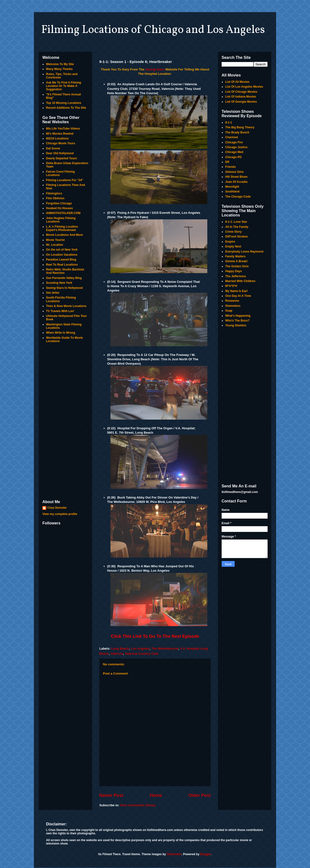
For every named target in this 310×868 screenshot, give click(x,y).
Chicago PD (233, 157)
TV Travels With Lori (60, 311)
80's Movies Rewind (60, 134)
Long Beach (120, 649)
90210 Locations (57, 138)
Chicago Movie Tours (61, 143)
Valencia (117, 654)
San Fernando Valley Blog (64, 278)
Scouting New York (59, 283)
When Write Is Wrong (61, 333)
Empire (230, 242)
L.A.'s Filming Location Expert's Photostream (62, 228)
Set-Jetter (53, 293)
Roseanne (232, 301)
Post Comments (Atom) (138, 805)
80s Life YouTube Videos (63, 129)
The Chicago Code (238, 197)
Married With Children (240, 281)
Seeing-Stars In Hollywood (64, 288)
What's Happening (238, 316)
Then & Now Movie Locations (66, 306)
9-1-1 (229, 123)
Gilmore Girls (234, 172)
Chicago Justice (236, 147)
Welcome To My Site (60, 64)
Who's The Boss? (237, 321)
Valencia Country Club (142, 654)
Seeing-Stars (155, 69)
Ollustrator (174, 854)
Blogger (205, 854)
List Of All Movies (237, 82)
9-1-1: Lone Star (236, 222)
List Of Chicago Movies (241, 92)
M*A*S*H (231, 286)
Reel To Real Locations (62, 265)
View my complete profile (60, 514)
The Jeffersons (236, 276)
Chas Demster (57, 508)
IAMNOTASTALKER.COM (63, 213)
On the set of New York (62, 250)
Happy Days (234, 271)
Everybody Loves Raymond (244, 252)
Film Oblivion (55, 198)
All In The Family (237, 227)
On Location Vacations (62, 255)
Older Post (200, 795)
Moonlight (232, 187)
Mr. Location (55, 245)
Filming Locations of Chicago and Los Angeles (153, 30)
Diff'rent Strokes (236, 237)
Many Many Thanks (59, 69)
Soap (229, 311)
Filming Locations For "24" (65, 180)
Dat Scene (53, 148)
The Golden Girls (237, 266)
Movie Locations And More (64, 235)
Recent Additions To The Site (66, 108)
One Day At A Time (238, 296)
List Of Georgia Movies (241, 102)
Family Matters (235, 256)
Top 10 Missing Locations (64, 103)
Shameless (233, 306)
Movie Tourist (55, 240)
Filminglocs (54, 193)
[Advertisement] (65, 422)
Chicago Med (234, 152)
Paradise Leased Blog (61, 260)
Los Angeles (140, 649)
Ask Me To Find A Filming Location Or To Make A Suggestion (64, 86)
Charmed (232, 137)
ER (227, 162)
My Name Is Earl (236, 291)
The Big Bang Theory (240, 127)
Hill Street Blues (236, 177)
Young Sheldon (236, 325)
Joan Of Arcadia (236, 182)
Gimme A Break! (236, 261)
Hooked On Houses (59, 208)
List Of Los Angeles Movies (244, 87)
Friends (230, 167)
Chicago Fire (234, 142)
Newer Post (111, 795)
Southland (232, 192)
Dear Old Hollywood (60, 153)
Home (156, 795)
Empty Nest (233, 246)
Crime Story (233, 232)
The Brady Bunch (237, 132)
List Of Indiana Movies (241, 97)
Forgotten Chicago (59, 203)
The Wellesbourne (165, 649)
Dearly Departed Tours (62, 158)
